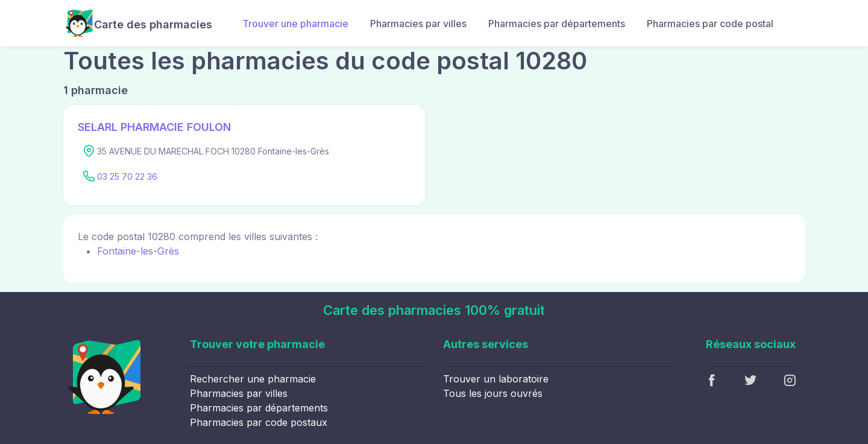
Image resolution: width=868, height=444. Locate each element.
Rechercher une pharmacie (253, 379)
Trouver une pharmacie (295, 24)
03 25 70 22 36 (127, 176)
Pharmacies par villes (418, 24)
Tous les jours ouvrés (493, 393)
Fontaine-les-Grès (138, 251)
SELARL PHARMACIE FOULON (154, 127)
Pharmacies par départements (557, 24)
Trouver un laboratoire (496, 379)
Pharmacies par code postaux (259, 422)
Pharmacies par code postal (710, 24)
